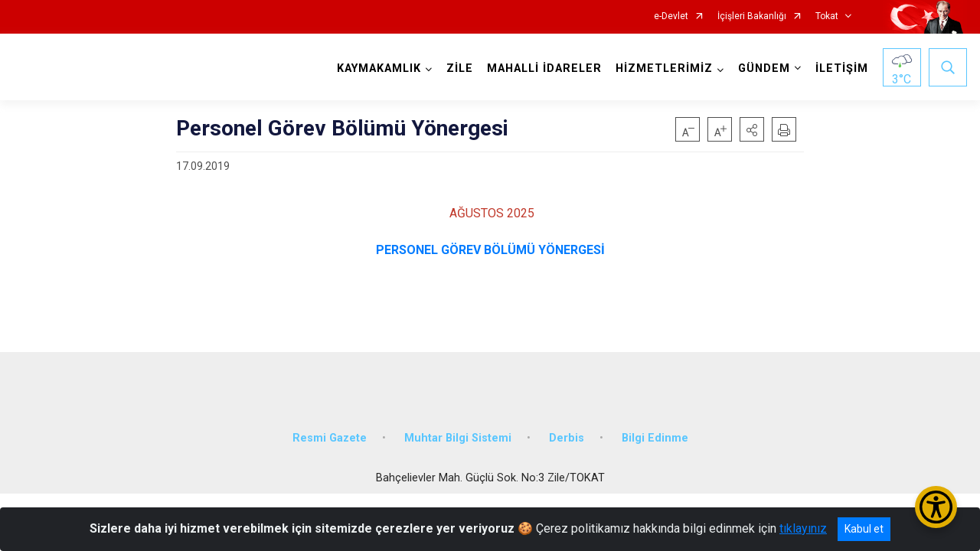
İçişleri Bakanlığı (752, 16)
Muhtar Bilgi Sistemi (458, 438)
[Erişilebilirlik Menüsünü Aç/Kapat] (936, 507)
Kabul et (864, 529)
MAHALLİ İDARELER (544, 68)
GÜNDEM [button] (764, 68)
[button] (752, 129)
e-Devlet (671, 16)
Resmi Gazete (330, 438)
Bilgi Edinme (655, 438)
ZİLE (460, 68)
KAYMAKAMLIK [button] (379, 68)
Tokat (827, 16)
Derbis (567, 438)
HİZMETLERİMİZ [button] (664, 68)
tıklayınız (803, 528)
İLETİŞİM (842, 68)
